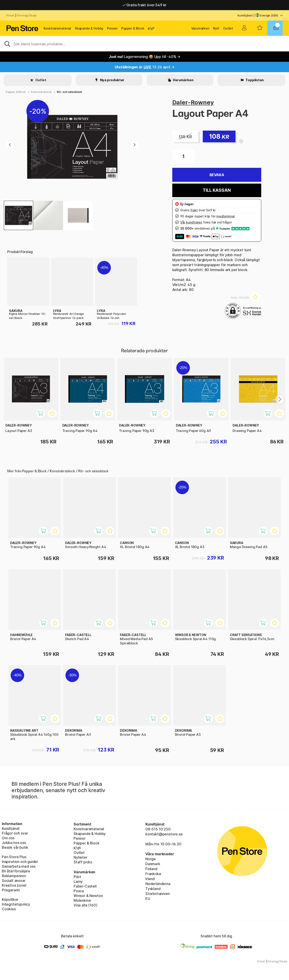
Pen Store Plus (14, 857)
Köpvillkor (10, 899)
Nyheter (80, 857)
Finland (151, 869)
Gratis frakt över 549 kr (144, 5)
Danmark (153, 864)
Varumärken (200, 28)
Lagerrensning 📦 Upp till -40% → (144, 57)
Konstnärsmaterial (57, 28)
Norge (151, 859)
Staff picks (83, 862)
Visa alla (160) (85, 905)
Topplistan (254, 80)
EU (148, 899)
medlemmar (225, 216)
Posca (79, 891)
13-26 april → (145, 67)
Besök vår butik (15, 847)
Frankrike (153, 874)
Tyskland (153, 889)
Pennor (112, 28)
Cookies (9, 909)
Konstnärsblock (41, 92)
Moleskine (82, 900)
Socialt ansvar (14, 881)
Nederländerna (158, 884)
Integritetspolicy (16, 904)
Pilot (77, 877)
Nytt (216, 28)
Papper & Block (133, 28)
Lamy (78, 881)
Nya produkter (112, 80)
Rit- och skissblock (70, 92)
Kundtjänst (245, 15)
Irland (150, 879)
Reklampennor (14, 876)
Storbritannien (158, 894)
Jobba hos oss (14, 843)
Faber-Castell (85, 886)
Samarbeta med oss (19, 866)
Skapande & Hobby (89, 28)
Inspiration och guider (20, 862)
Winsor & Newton (88, 896)
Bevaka (217, 175)
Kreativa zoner (14, 885)
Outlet (228, 28)
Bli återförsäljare (16, 871)
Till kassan (217, 190)
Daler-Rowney (193, 102)
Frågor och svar (15, 833)
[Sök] (144, 44)
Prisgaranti (11, 890)
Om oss (8, 838)
